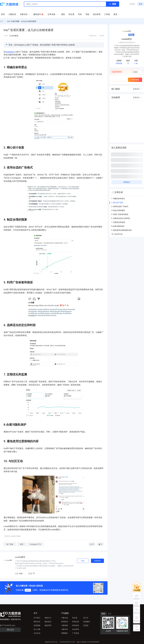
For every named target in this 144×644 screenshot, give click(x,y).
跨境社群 (76, 622)
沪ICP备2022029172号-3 (67, 642)
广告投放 (76, 633)
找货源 (86, 625)
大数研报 (65, 625)
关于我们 (37, 618)
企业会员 (37, 633)
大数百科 (65, 629)
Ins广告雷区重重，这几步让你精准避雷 (22, 21)
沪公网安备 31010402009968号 (88, 642)
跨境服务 (87, 622)
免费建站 (65, 633)
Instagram (10, 52)
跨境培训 (76, 625)
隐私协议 (48, 622)
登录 (141, 4)
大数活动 (65, 618)
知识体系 (76, 629)
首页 (2, 21)
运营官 (28, 590)
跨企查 (75, 618)
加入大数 (37, 629)
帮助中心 (48, 618)
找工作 (86, 618)
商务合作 (37, 622)
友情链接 (37, 625)
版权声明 (48, 625)
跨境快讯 (65, 622)
